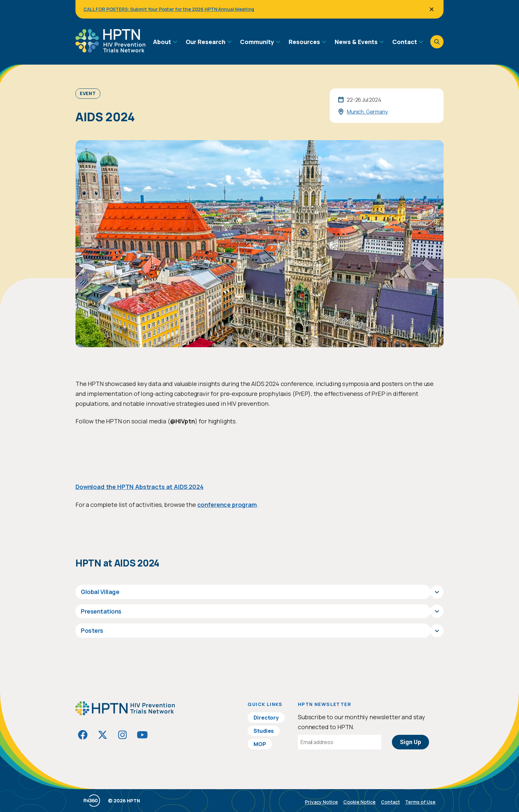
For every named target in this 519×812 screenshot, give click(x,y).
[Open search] (437, 42)
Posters (92, 630)
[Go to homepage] (110, 50)
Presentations (101, 611)
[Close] (432, 9)
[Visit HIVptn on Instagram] (122, 735)
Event (88, 93)
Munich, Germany (367, 112)
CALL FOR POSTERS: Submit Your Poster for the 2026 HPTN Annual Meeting (169, 9)
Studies (264, 731)
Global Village (100, 592)
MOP (260, 744)
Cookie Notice (359, 802)
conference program (227, 505)
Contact (390, 802)
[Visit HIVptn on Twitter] (103, 735)
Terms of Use (420, 802)
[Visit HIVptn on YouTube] (142, 735)
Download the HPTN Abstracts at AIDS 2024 (140, 487)
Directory (266, 718)
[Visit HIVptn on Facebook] (83, 735)
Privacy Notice (321, 802)
